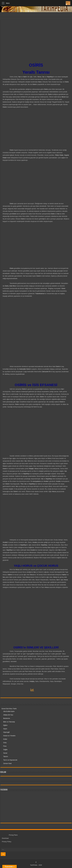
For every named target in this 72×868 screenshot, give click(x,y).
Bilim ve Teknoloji (9, 722)
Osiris (67, 82)
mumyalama (37, 481)
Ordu (5, 743)
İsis (43, 77)
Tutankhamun (40, 294)
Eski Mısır (13, 286)
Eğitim (5, 725)
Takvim (6, 756)
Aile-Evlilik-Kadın (9, 711)
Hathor (10, 575)
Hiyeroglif (6, 732)
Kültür (5, 739)
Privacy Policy (7, 842)
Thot (22, 484)
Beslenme (7, 718)
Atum (40, 82)
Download (5, 838)
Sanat (5, 753)
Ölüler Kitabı (59, 155)
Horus (39, 77)
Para (5, 746)
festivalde (23, 369)
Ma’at (64, 97)
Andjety (32, 681)
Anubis (46, 481)
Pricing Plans (13, 835)
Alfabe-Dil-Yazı (8, 715)
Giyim (5, 729)
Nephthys (50, 77)
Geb (25, 77)
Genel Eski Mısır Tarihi (9, 709)
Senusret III (46, 372)
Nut (19, 77)
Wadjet (31, 469)
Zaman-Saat (7, 763)
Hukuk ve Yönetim (9, 736)
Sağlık (5, 750)
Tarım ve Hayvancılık (10, 760)
